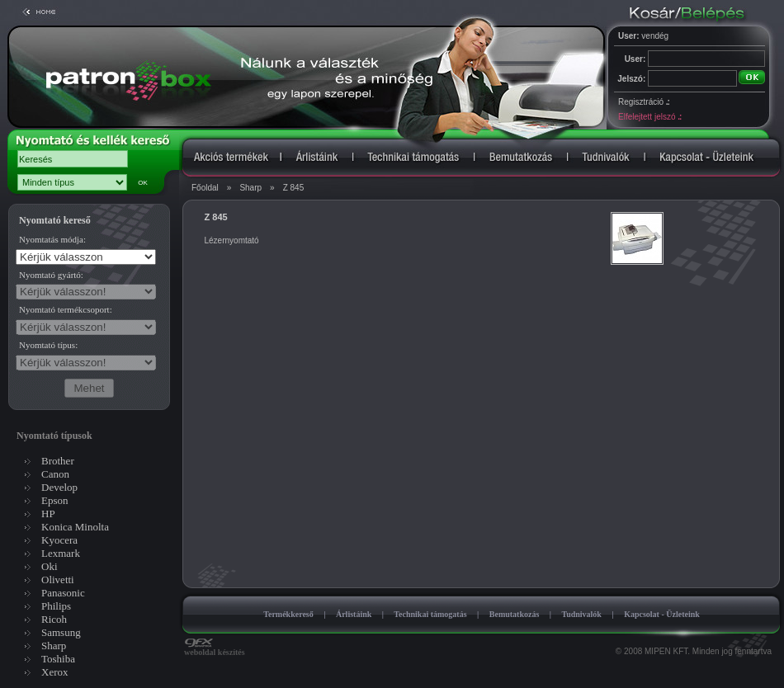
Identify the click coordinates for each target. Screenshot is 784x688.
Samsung (61, 632)
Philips (56, 606)
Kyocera (59, 540)
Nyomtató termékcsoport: (66, 309)
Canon (55, 474)
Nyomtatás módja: (52, 239)
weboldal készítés (215, 648)
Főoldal (205, 188)
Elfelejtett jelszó (649, 117)
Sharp (250, 188)
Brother (58, 461)
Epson (55, 500)
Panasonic (63, 593)
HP (48, 514)
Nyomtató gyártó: (51, 275)
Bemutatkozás (515, 614)
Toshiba (58, 659)
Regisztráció (644, 102)
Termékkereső (288, 614)
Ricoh (54, 619)
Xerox (55, 672)
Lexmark (61, 553)
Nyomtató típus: (48, 345)
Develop (59, 487)
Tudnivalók (581, 614)
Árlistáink (354, 614)
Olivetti (58, 580)
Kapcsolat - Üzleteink (662, 614)
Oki (50, 566)
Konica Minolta (75, 527)
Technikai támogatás (430, 614)
